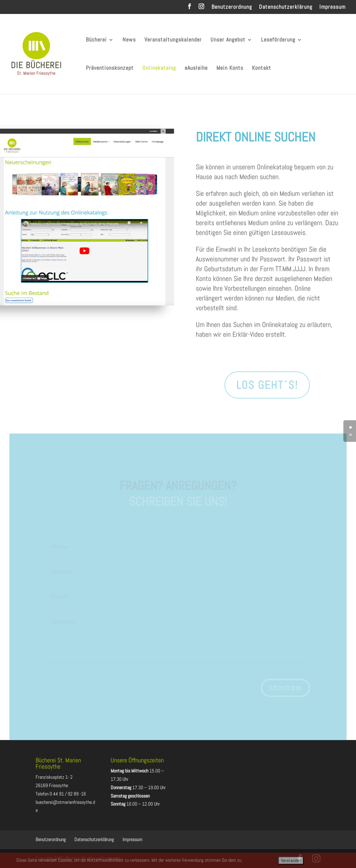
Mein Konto (230, 69)
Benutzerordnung (232, 7)
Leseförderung (278, 40)
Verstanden (291, 861)
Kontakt (262, 69)
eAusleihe (196, 69)
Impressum (332, 7)
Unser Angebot (228, 40)
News (129, 40)
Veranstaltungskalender (173, 40)
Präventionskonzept (110, 69)
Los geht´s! (267, 385)
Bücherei (96, 40)
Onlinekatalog (159, 69)
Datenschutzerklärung (286, 7)
